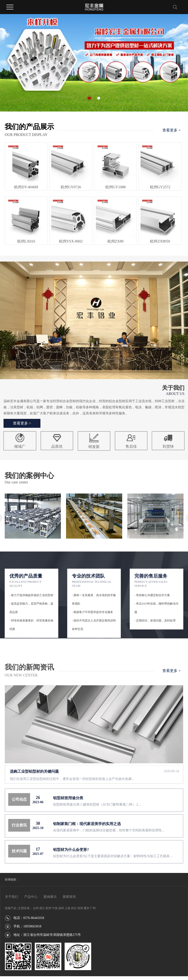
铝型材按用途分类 (68, 798)
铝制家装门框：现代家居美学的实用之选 (87, 824)
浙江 (42, 908)
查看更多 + (171, 130)
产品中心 (31, 897)
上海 (67, 908)
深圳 (80, 908)
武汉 (74, 908)
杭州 (48, 908)
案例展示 (50, 897)
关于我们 (12, 897)
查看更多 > (22, 423)
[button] (89, 98)
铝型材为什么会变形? (71, 850)
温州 (61, 908)
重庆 (86, 908)
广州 (93, 908)
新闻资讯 (69, 897)
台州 (36, 908)
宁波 (55, 908)
